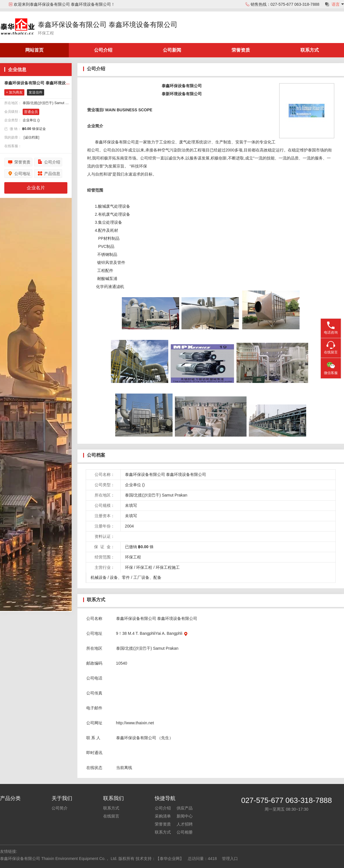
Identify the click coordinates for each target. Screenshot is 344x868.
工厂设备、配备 (147, 577)
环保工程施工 (168, 567)
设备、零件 (120, 577)
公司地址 (22, 174)
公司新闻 (172, 50)
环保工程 (144, 567)
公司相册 (185, 832)
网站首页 (34, 50)
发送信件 (36, 92)
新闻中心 (185, 816)
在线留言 (111, 816)
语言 (336, 4)
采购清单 (163, 816)
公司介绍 (103, 50)
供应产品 (185, 808)
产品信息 (52, 174)
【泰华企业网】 (170, 859)
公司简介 (60, 808)
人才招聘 (185, 824)
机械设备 (99, 577)
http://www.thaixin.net (135, 723)
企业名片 (36, 188)
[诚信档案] (31, 137)
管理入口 (230, 859)
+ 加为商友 (14, 92)
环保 (129, 567)
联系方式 (310, 50)
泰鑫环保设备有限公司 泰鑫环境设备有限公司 (108, 25)
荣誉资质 (241, 50)
